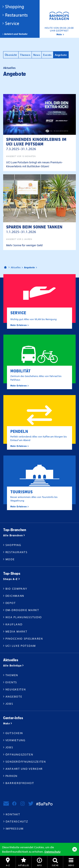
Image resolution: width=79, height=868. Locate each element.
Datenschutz (52, 852)
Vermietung (15, 740)
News (37, 55)
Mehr (7, 723)
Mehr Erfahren (19, 325)
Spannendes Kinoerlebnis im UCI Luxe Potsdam (36, 144)
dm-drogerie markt (22, 610)
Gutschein (14, 733)
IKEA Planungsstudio (24, 617)
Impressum (15, 829)
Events (47, 55)
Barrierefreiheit (20, 783)
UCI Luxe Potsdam (21, 646)
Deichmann (15, 596)
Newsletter (6, 804)
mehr (59, 34)
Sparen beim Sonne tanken (34, 229)
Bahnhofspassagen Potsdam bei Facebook (14, 804)
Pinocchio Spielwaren (24, 639)
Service (12, 23)
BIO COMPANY (16, 589)
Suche (55, 865)
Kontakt (13, 814)
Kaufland (14, 624)
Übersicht (11, 55)
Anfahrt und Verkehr (16, 34)
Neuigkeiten (16, 689)
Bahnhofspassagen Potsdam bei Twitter (31, 804)
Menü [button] (71, 865)
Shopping (15, 7)
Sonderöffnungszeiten (26, 762)
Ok (75, 849)
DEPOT (11, 603)
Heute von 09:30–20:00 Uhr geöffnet (59, 29)
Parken (11, 776)
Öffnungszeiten (19, 754)
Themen (25, 55)
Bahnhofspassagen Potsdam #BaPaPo (59, 19)
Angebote (61, 55)
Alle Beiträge (12, 666)
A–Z (8, 865)
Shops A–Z (10, 579)
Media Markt (16, 631)
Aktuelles (23, 865)
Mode (10, 559)
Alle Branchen (13, 535)
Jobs (9, 704)
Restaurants (16, 15)
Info (39, 865)
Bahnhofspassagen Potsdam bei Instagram (23, 804)
